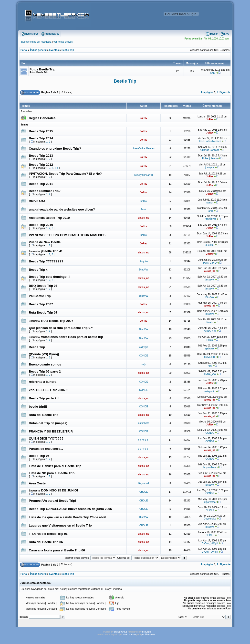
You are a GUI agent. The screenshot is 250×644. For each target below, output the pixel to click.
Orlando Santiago (210, 150)
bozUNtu (146, 632)
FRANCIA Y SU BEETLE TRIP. (51, 431)
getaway (210, 349)
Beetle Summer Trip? (45, 191)
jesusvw (210, 280)
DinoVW (144, 270)
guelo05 (210, 245)
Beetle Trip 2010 (41, 225)
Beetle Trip (68, 50)
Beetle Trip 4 (38, 270)
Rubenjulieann (210, 159)
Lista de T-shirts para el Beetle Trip (55, 466)
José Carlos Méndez (210, 141)
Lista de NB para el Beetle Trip (52, 473)
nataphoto (210, 391)
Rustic (210, 322)
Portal (24, 50)
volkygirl (144, 347)
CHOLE (144, 492)
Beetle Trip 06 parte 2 (45, 371)
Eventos (54, 50)
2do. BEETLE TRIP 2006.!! (48, 390)
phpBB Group (121, 632)
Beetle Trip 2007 (41, 304)
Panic (144, 209)
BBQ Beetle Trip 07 (43, 286)
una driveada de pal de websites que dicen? (62, 209)
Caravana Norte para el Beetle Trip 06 (57, 550)
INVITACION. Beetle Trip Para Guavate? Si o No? (65, 174)
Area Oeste (37, 483)
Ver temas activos (63, 42)
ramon (210, 203)
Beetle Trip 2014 (41, 138)
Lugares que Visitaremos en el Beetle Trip (60, 525)
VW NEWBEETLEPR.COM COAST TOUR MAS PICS (67, 235)
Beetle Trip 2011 (41, 184)
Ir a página (207, 92)
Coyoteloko (210, 519)
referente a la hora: (43, 382)
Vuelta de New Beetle (45, 242)
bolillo (144, 201)
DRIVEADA (37, 201)
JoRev (144, 118)
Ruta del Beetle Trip (44, 415)
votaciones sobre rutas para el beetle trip (72, 337)
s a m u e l (144, 440)
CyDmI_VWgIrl (210, 543)
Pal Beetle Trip (40, 296)
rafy (144, 364)
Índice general (38, 50)
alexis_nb (144, 218)
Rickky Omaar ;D (144, 175)
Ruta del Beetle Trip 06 (46, 542)
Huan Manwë (129, 634)
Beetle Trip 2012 (41, 165)
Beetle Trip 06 (39, 456)
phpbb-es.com (148, 634)
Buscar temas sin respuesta (36, 42)
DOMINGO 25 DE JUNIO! (60, 490)
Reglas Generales (42, 118)
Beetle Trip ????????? (46, 261)
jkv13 (213, 73)
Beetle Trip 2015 (41, 131)
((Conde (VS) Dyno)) (44, 354)
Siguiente (225, 92)
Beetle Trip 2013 (41, 156)
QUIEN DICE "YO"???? (46, 438)
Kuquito (144, 261)
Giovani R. (210, 357)
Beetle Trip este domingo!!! (49, 277)
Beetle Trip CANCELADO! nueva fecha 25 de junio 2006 (70, 509)
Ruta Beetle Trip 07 (43, 312)
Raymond (144, 483)
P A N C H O (210, 263)
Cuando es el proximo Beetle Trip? (55, 149)
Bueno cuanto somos (45, 364)
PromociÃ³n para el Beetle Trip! (52, 501)
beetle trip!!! (38, 407)
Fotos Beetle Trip (42, 69)
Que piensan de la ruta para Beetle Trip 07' (61, 328)
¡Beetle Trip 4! (52, 251)
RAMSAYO (210, 219)
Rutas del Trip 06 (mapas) (48, 423)
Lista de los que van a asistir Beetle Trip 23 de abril (67, 517)
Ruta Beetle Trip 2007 (57, 321)
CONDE (144, 356)
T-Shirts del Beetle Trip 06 (48, 534)
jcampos (210, 168)
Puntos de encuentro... (46, 449)
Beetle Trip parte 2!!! (44, 398)
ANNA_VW (210, 331)
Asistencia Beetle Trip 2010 (49, 218)
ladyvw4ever (210, 467)
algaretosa (210, 502)
